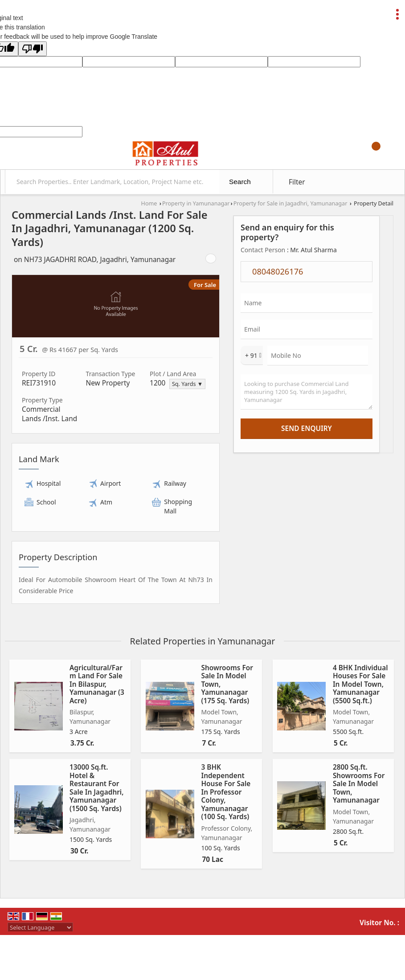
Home (149, 203)
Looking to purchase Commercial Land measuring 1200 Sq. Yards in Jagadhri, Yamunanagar (307, 392)
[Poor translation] (33, 49)
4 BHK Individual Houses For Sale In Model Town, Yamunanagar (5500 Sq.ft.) (360, 684)
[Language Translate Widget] (40, 927)
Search (240, 182)
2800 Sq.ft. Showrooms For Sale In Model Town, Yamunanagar (359, 784)
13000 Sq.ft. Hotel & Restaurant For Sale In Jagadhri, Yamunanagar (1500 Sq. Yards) (97, 788)
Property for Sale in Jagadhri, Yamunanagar (290, 203)
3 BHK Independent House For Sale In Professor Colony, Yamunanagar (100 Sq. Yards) (226, 792)
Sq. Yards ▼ (187, 384)
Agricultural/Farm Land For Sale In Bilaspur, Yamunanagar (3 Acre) (97, 684)
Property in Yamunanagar (196, 203)
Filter (297, 182)
